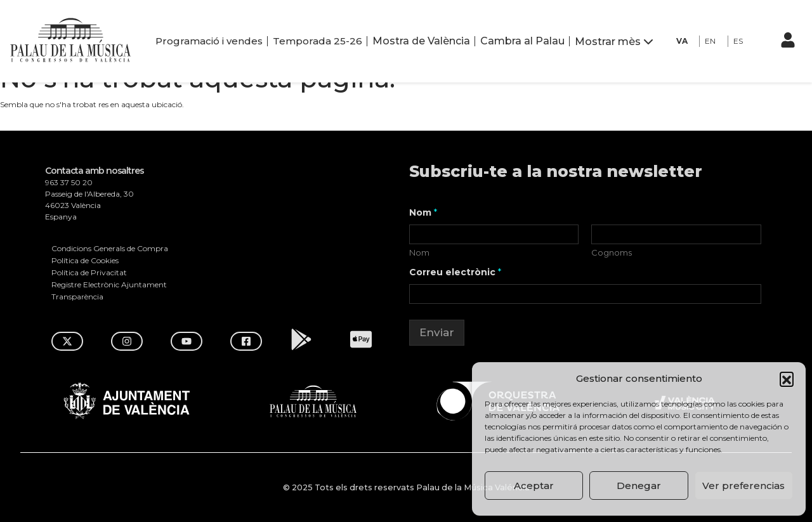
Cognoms (612, 252)
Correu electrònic (455, 272)
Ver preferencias (743, 486)
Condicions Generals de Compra (110, 248)
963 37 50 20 (69, 182)
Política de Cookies (85, 260)
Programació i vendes (209, 41)
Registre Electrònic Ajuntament (109, 284)
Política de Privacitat (89, 272)
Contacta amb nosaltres (95, 171)
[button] (787, 379)
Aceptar (534, 486)
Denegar (639, 486)
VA (682, 41)
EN (710, 41)
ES (738, 41)
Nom (419, 252)
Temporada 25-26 (318, 41)
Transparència (77, 297)
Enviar (437, 332)
